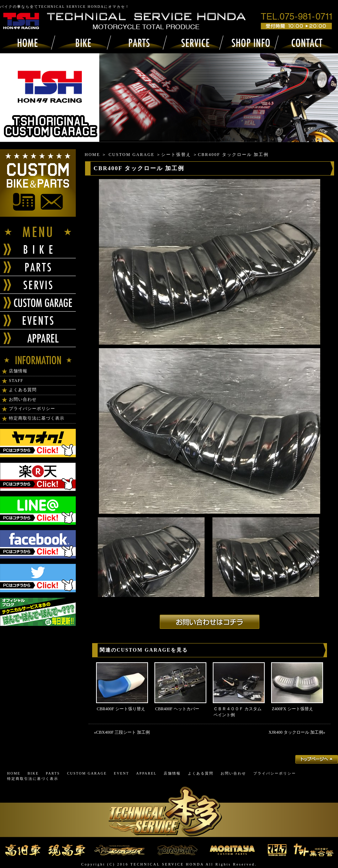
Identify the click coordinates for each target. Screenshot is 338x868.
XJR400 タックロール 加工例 (296, 732)
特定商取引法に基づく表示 (37, 418)
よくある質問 (23, 390)
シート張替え (176, 155)
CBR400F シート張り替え (121, 709)
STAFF (16, 381)
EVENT (122, 773)
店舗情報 (18, 371)
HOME (92, 155)
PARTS (53, 773)
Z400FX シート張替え (292, 709)
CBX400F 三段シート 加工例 (123, 732)
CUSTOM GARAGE (131, 155)
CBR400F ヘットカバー (177, 709)
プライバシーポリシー (32, 409)
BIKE (33, 773)
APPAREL (147, 773)
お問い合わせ (23, 399)
